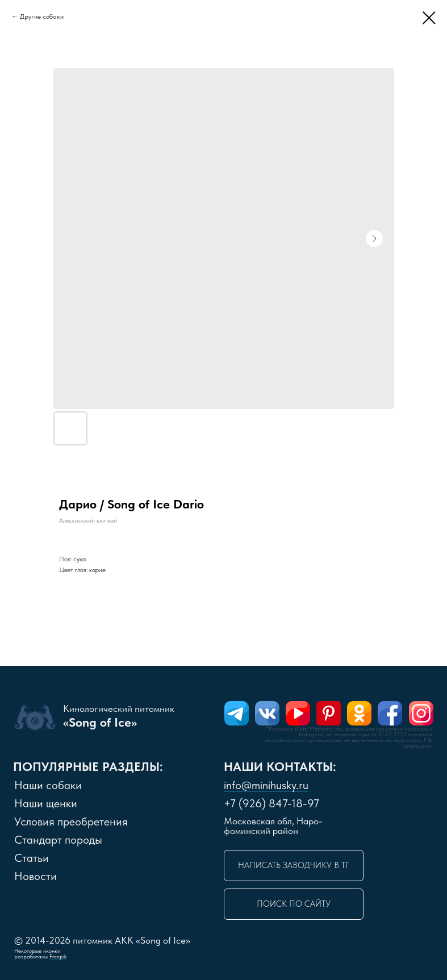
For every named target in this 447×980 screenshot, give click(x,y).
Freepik (58, 956)
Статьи (32, 858)
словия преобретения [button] (71, 821)
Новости (35, 876)
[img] (237, 713)
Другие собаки (42, 16)
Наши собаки (48, 785)
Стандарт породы (58, 840)
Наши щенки (46, 803)
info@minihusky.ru (266, 785)
